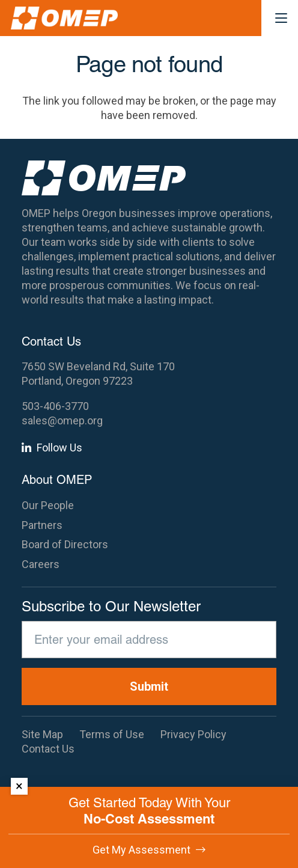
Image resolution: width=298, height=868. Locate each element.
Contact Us (48, 749)
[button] (281, 18)
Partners (42, 525)
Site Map (42, 734)
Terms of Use (112, 734)
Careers (41, 564)
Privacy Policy (193, 734)
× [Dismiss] (19, 786)
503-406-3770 (55, 406)
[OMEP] (64, 18)
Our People (48, 505)
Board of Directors (65, 544)
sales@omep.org (62, 420)
